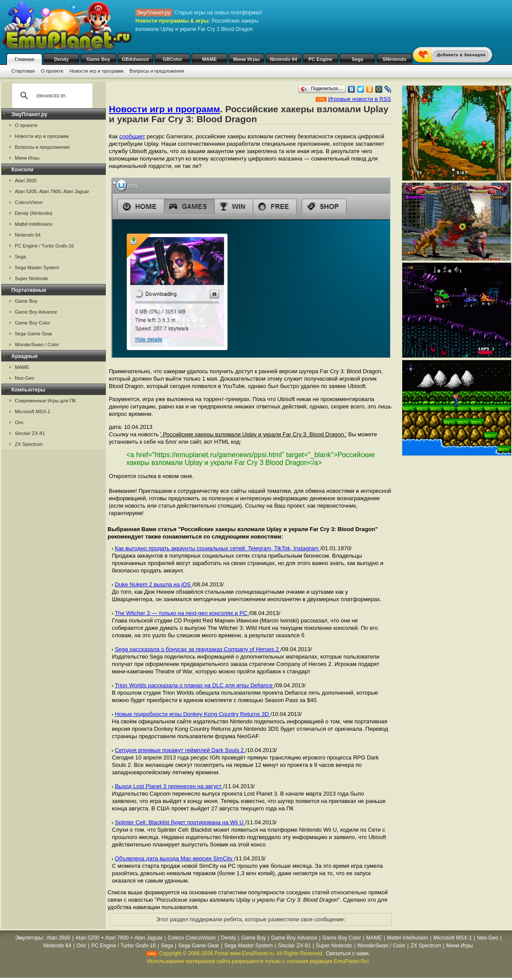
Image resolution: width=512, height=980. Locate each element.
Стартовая (23, 71)
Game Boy (98, 59)
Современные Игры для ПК (45, 401)
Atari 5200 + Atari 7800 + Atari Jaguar (119, 938)
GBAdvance (135, 59)
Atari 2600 (26, 181)
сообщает (132, 136)
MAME (209, 59)
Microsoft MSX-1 (32, 411)
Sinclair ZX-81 (30, 433)
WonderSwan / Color (37, 345)
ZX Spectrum (29, 444)
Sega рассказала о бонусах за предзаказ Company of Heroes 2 (198, 649)
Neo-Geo (25, 378)
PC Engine (320, 59)
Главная (25, 59)
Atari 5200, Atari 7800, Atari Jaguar (52, 191)
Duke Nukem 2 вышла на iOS (154, 584)
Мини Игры (247, 59)
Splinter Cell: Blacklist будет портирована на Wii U (180, 822)
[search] (51, 96)
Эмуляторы (29, 938)
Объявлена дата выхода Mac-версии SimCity (175, 858)
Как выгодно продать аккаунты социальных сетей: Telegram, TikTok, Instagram (218, 548)
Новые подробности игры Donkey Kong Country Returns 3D (193, 714)
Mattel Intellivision (34, 224)
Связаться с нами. (348, 953)
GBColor (172, 59)
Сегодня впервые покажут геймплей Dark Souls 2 (180, 750)
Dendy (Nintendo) (34, 213)
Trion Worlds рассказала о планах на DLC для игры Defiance (194, 685)
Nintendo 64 (284, 59)
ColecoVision (29, 202)
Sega (357, 59)
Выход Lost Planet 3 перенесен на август (169, 786)
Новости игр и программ (97, 71)
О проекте (52, 71)
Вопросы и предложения (157, 71)
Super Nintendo (31, 278)
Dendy (61, 59)
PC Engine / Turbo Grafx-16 (44, 246)
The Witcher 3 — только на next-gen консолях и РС (182, 613)
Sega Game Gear (34, 334)
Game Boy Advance (36, 312)
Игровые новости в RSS (359, 99)
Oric (19, 422)
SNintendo (395, 59)
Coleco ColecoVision (192, 938)
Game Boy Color (32, 323)
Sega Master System (37, 268)
